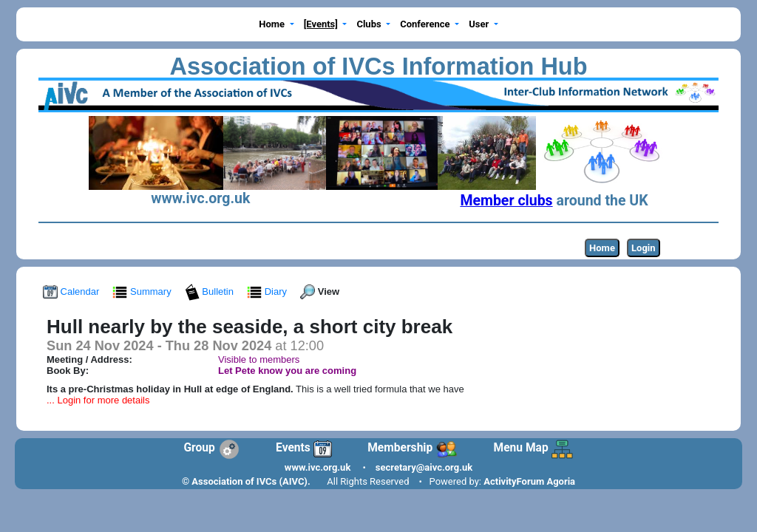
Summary (143, 291)
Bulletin (211, 291)
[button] (276, 25)
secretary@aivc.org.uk (424, 467)
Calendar (72, 291)
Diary (268, 291)
